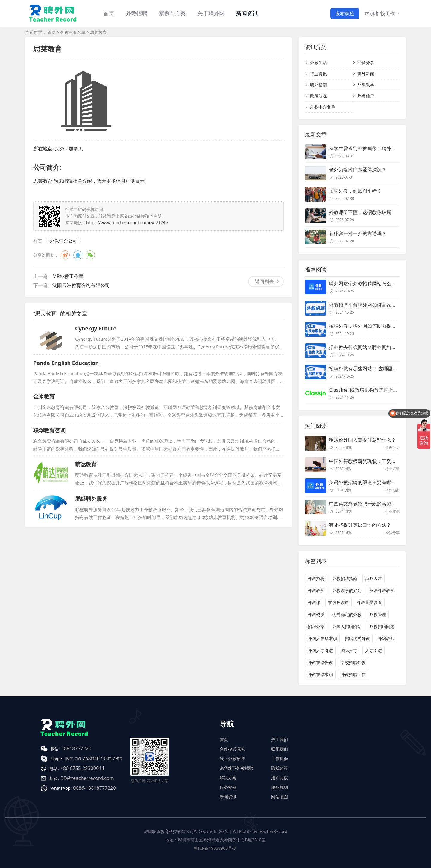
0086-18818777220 (94, 788)
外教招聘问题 (382, 626)
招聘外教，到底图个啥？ (355, 191)
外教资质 (316, 614)
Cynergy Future (96, 328)
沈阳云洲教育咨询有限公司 (81, 285)
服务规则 (280, 787)
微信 (90, 255)
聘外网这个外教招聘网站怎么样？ (365, 283)
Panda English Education (66, 363)
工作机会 (280, 758)
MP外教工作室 (68, 276)
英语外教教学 (382, 590)
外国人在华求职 (322, 638)
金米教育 (44, 396)
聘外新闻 (366, 74)
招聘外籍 (316, 626)
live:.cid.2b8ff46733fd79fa (94, 758)
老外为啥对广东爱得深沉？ (358, 170)
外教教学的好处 (347, 590)
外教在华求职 (320, 674)
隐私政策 (280, 768)
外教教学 (366, 85)
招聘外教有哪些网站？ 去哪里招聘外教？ (373, 369)
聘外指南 (318, 85)
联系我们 (280, 749)
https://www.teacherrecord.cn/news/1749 (127, 222)
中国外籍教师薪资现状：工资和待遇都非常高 (377, 461)
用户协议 (280, 778)
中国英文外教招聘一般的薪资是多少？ (370, 504)
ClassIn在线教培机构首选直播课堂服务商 (373, 390)
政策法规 (318, 96)
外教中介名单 (73, 32)
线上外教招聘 (232, 758)
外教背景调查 (369, 602)
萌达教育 (86, 464)
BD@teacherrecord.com (87, 778)
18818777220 (76, 748)
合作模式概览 (232, 749)
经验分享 (366, 62)
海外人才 (374, 578)
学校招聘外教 (353, 662)
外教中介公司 (63, 241)
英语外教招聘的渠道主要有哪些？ (365, 482)
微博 (65, 255)
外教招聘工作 (353, 674)
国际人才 (349, 650)
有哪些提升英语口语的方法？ (360, 525)
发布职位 (345, 13)
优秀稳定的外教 (347, 614)
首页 (109, 13)
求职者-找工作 (382, 13)
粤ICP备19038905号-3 (215, 848)
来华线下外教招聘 (236, 768)
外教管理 (378, 614)
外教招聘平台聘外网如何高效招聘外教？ (372, 305)
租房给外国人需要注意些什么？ (362, 440)
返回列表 (264, 281)
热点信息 (366, 96)
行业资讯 (318, 74)
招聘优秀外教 (357, 638)
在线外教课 (339, 602)
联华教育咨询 (49, 430)
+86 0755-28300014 (82, 768)
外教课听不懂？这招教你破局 (360, 212)
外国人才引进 (320, 650)
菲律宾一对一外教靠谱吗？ (358, 233)
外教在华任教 (320, 662)
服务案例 (228, 787)
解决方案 (228, 778)
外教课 (314, 602)
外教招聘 (316, 578)
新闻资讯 (247, 13)
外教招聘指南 (345, 578)
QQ (78, 255)
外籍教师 (386, 638)
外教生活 (318, 62)
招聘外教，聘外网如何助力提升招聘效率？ (374, 326)
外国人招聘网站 (347, 626)
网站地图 (280, 797)
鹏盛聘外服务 (91, 499)
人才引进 (374, 650)
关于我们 (280, 739)
